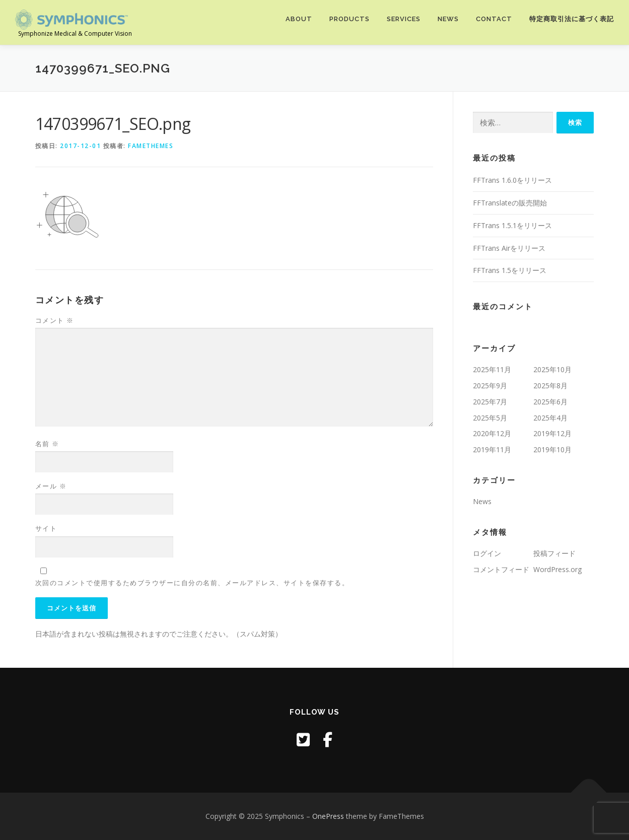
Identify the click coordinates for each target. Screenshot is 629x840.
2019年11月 (492, 449)
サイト (46, 528)
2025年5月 (490, 418)
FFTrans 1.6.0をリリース (512, 180)
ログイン (487, 553)
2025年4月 (550, 418)
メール (51, 486)
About (299, 19)
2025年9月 (490, 386)
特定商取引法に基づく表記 (572, 19)
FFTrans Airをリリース (509, 248)
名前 (47, 444)
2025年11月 (492, 369)
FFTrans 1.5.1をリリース (512, 225)
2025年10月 (552, 369)
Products (350, 19)
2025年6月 (550, 402)
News (448, 19)
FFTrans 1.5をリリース (510, 270)
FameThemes (151, 146)
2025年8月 (550, 386)
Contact (494, 19)
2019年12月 (552, 433)
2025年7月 (490, 402)
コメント (55, 320)
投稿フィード (554, 553)
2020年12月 (492, 433)
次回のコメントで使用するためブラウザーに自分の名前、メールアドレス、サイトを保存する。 (192, 583)
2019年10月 (552, 449)
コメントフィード (501, 569)
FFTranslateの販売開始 (510, 203)
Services (404, 19)
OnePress (328, 816)
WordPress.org (557, 569)
